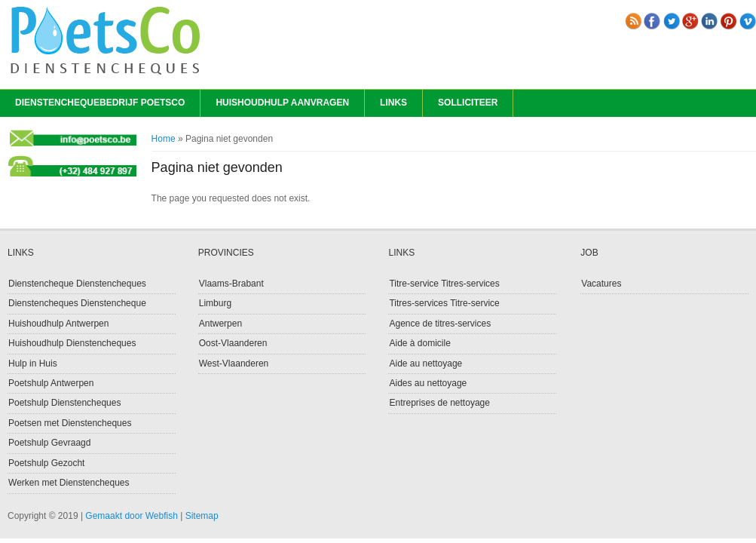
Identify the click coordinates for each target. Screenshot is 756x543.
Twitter (672, 21)
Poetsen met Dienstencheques (70, 423)
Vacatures (601, 284)
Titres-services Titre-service (444, 303)
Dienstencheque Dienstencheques (77, 284)
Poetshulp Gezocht (46, 463)
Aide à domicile (419, 343)
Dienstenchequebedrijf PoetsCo (100, 103)
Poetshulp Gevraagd (49, 443)
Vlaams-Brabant (231, 284)
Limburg (215, 303)
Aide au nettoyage (425, 364)
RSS (633, 21)
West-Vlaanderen (234, 364)
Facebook (652, 21)
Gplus (690, 21)
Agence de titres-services (440, 324)
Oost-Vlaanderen (233, 343)
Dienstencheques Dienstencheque (77, 303)
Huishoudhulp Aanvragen (282, 103)
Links (393, 103)
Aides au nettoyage (428, 383)
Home (164, 139)
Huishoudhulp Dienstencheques (72, 343)
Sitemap (202, 516)
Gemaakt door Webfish (132, 516)
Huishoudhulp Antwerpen (58, 324)
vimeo (748, 21)
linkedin (709, 21)
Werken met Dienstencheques (69, 483)
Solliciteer (468, 103)
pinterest (729, 21)
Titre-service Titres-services (444, 284)
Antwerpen (220, 324)
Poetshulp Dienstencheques (64, 403)
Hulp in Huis (33, 364)
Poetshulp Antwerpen (51, 383)
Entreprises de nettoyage (439, 403)
